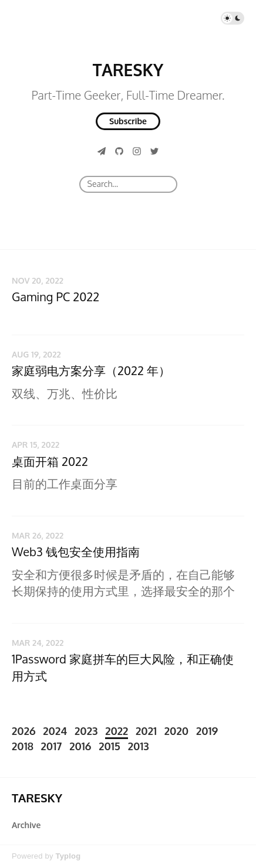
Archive (26, 825)
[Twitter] (154, 151)
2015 (110, 746)
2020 (176, 731)
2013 (139, 746)
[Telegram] (102, 151)
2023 (86, 731)
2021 (146, 731)
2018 (23, 746)
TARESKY (128, 70)
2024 (55, 731)
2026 (24, 731)
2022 (117, 731)
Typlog (68, 856)
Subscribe (128, 121)
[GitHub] (119, 151)
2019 (207, 731)
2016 (80, 746)
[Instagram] (137, 151)
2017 (52, 746)
